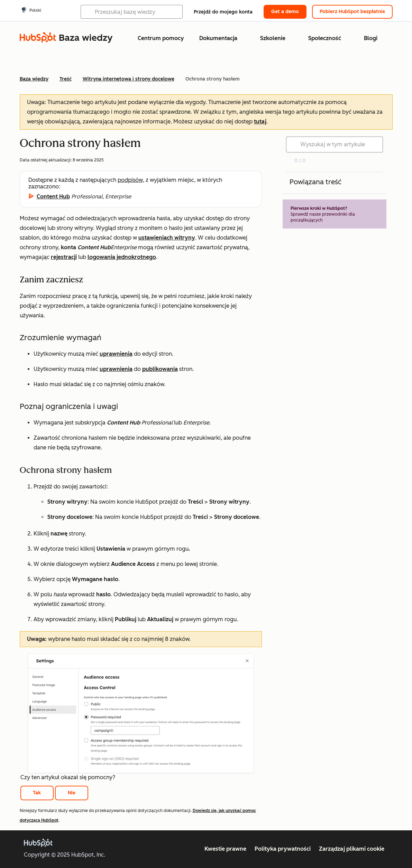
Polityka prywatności (283, 849)
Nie (72, 793)
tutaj (260, 122)
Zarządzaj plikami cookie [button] (352, 849)
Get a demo (285, 12)
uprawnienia (116, 354)
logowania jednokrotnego (122, 257)
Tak (37, 793)
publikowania (160, 369)
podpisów (130, 180)
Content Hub (53, 197)
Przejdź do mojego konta (223, 12)
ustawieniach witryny (167, 238)
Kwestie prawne (225, 849)
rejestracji (64, 257)
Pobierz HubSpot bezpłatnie (352, 12)
